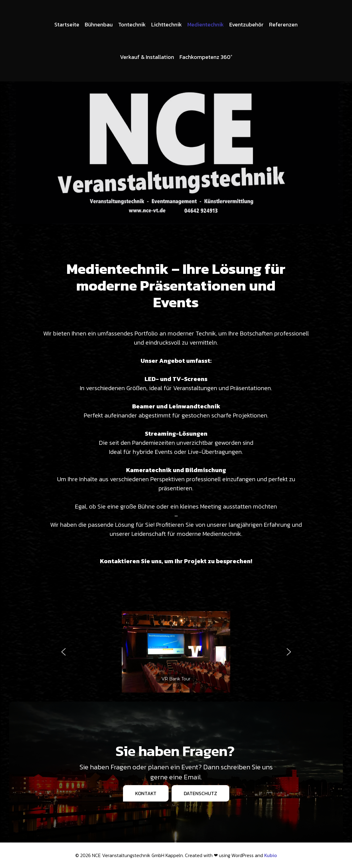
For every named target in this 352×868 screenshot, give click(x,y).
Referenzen (283, 24)
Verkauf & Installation (147, 57)
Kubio (271, 855)
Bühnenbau (99, 24)
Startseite (67, 24)
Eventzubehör (246, 24)
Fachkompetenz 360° (206, 57)
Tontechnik (132, 24)
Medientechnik (206, 24)
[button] (63, 652)
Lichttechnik (167, 24)
